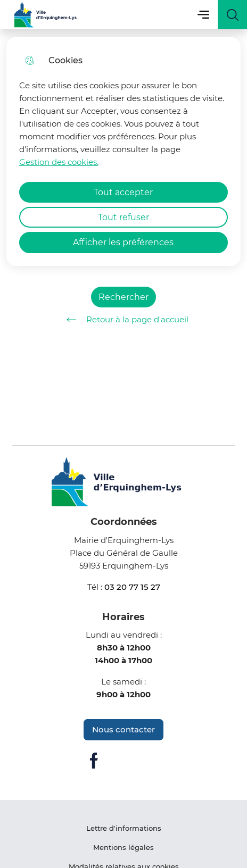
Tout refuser (123, 217)
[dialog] (124, 152)
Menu (203, 15)
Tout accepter (123, 192)
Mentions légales (123, 847)
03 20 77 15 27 (132, 587)
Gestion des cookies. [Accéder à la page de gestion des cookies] (59, 162)
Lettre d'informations (124, 828)
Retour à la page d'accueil (124, 320)
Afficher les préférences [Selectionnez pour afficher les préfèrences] (123, 242)
